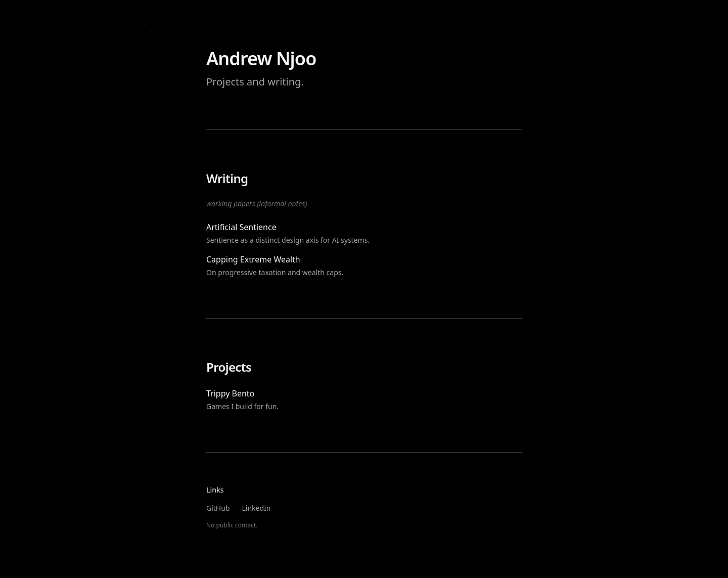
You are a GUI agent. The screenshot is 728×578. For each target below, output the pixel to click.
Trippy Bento (230, 393)
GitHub (218, 508)
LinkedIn (257, 508)
